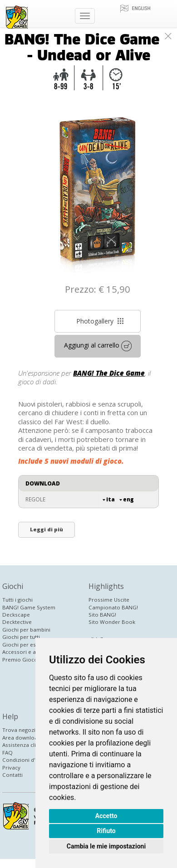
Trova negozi (19, 730)
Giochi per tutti (21, 637)
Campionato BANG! (113, 607)
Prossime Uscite (109, 600)
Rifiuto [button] (106, 831)
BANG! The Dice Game (109, 373)
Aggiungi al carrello (98, 346)
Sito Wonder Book (112, 622)
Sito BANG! (102, 615)
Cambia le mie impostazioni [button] (106, 846)
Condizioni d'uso (24, 760)
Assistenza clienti (24, 745)
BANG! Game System (29, 607)
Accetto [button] (106, 816)
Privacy (11, 767)
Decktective (17, 622)
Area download (22, 738)
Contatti (12, 775)
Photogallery (100, 321)
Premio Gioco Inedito (29, 660)
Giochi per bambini (26, 630)
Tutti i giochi (17, 600)
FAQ (7, 753)
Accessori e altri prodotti (34, 652)
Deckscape (16, 615)
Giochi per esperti (25, 645)
